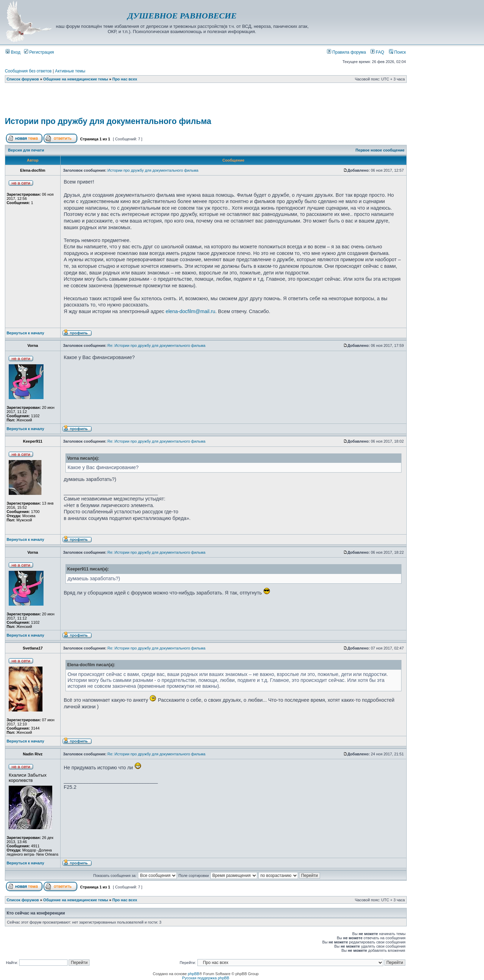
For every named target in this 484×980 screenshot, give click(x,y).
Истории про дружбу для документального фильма (108, 121)
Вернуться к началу (25, 333)
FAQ (377, 52)
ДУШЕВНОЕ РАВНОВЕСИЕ (182, 16)
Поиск (397, 52)
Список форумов (23, 79)
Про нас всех (125, 79)
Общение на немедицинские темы (76, 79)
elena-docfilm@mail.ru (190, 311)
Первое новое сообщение (380, 150)
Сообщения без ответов (28, 71)
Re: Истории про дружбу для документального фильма (157, 345)
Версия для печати (26, 150)
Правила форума (346, 52)
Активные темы (70, 71)
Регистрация (39, 52)
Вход (13, 52)
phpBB (193, 974)
